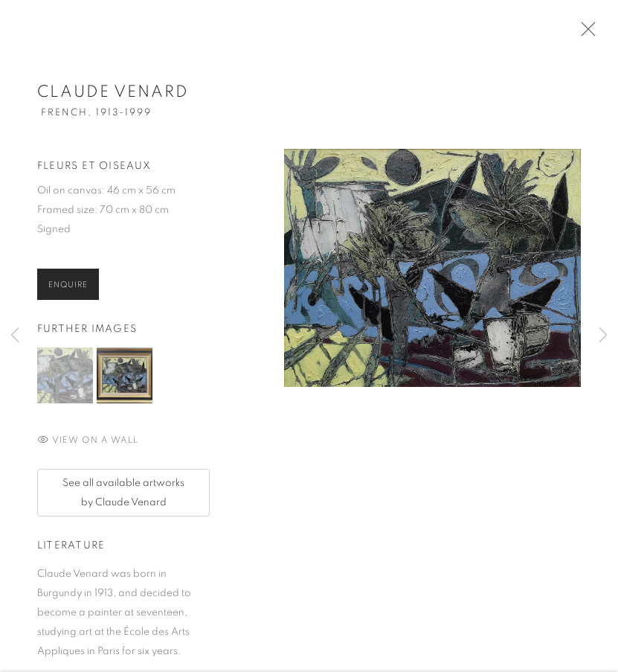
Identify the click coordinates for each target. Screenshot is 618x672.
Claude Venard (113, 95)
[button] (65, 378)
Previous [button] (15, 336)
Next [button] (603, 336)
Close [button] (585, 33)
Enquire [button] (68, 288)
